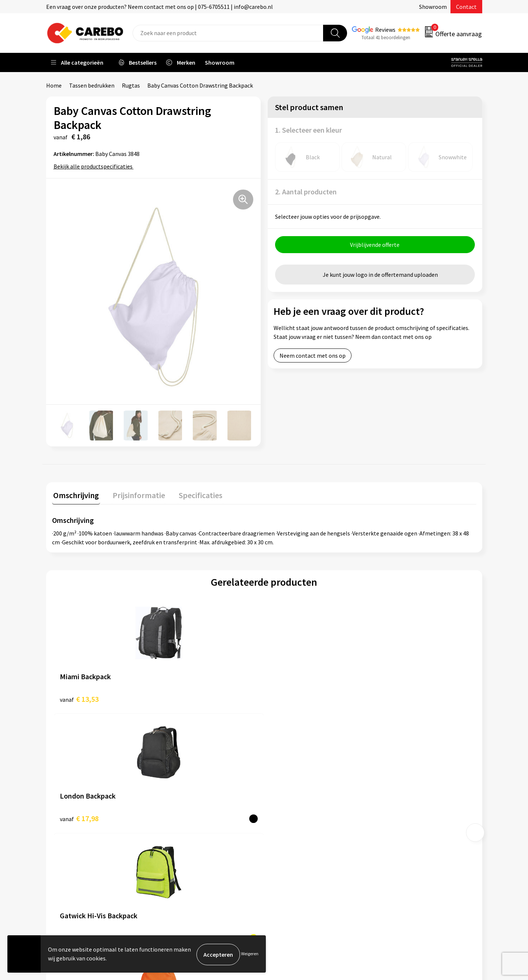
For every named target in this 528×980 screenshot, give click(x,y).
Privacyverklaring (187, 839)
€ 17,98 (185, 697)
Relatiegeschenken (405, 817)
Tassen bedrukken (92, 85)
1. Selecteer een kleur (308, 130)
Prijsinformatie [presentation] (135, 494)
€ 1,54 (395, 697)
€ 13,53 (79, 697)
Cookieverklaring (187, 828)
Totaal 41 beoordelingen (386, 38)
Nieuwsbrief (288, 839)
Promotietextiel (402, 772)
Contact (466, 7)
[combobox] (228, 33)
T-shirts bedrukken (297, 806)
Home (54, 85)
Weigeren (250, 954)
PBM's (389, 794)
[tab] (75, 495)
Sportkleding (398, 806)
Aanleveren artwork (190, 783)
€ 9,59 (289, 697)
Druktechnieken (185, 850)
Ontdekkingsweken (298, 772)
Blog (279, 794)
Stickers (391, 839)
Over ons (284, 783)
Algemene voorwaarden (195, 806)
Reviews (385, 30)
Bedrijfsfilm (288, 828)
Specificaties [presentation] (194, 494)
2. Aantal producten (306, 192)
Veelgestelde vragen (191, 817)
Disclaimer (179, 862)
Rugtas (131, 85)
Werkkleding (397, 783)
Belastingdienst (185, 772)
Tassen (390, 828)
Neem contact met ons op (313, 357)
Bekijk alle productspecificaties (95, 166)
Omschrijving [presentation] (75, 494)
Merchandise (289, 817)
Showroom (433, 7)
